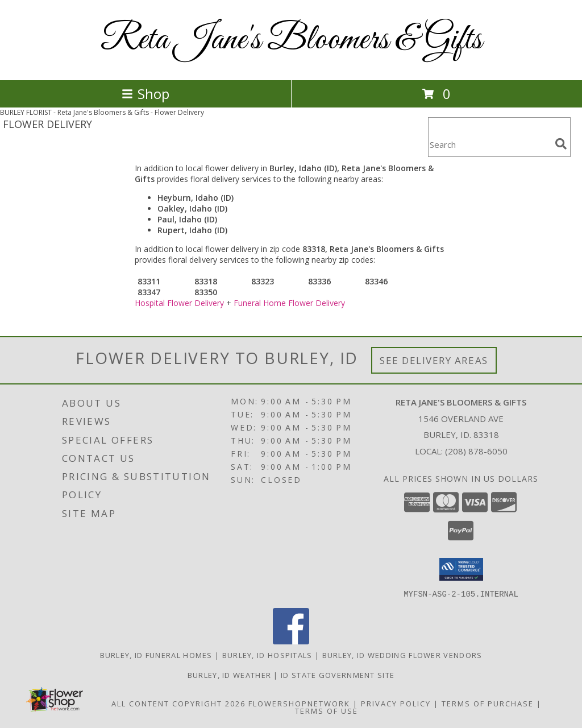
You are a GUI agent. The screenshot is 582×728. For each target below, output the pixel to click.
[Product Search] (489, 144)
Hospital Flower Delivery (179, 303)
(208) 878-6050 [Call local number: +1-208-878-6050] (476, 451)
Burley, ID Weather (229, 675)
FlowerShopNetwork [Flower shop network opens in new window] (299, 703)
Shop (145, 94)
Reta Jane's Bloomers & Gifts (291, 40)
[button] (461, 569)
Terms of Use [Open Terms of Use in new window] (327, 710)
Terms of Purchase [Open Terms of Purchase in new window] (488, 703)
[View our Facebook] (291, 641)
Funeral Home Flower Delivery (289, 303)
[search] (561, 144)
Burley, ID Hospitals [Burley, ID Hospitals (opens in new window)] (267, 655)
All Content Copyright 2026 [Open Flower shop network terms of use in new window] (178, 703)
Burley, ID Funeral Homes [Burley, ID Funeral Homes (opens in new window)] (156, 655)
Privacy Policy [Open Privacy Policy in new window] (396, 703)
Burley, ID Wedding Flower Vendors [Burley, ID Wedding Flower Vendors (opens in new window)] (402, 655)
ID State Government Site (338, 675)
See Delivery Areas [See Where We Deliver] (434, 360)
